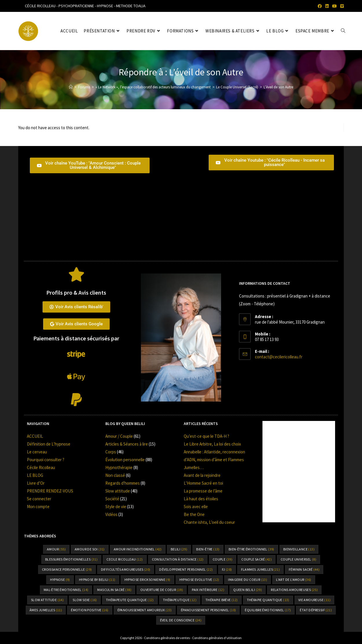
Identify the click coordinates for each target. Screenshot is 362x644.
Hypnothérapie (119, 467)
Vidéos (111, 514)
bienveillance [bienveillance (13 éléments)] (299, 549)
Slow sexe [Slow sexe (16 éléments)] (85, 600)
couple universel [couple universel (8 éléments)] (298, 559)
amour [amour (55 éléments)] (56, 549)
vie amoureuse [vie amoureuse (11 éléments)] (314, 600)
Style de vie (116, 507)
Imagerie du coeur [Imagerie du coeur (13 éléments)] (248, 580)
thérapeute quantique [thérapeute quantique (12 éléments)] (130, 600)
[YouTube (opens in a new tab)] (335, 6)
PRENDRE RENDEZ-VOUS (50, 491)
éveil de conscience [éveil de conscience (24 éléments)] (181, 620)
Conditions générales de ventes (167, 638)
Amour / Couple (119, 436)
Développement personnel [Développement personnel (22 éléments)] (186, 569)
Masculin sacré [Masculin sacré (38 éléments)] (114, 590)
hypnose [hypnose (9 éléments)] (60, 580)
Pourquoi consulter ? (46, 460)
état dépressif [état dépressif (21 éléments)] (316, 610)
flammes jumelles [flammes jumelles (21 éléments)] (260, 569)
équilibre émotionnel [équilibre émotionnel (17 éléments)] (268, 610)
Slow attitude (118, 491)
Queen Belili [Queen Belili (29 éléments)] (248, 590)
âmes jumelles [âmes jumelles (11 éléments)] (46, 610)
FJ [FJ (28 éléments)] (227, 569)
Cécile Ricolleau (41, 467)
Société (112, 499)
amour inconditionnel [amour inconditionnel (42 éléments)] (138, 549)
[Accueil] (71, 87)
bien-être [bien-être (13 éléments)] (208, 549)
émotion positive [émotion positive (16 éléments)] (90, 610)
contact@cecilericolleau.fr (279, 357)
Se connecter (39, 499)
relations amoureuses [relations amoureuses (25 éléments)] (294, 590)
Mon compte (38, 507)
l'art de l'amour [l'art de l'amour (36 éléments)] (294, 580)
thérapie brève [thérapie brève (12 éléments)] (222, 600)
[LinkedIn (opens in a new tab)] (327, 6)
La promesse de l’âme (203, 491)
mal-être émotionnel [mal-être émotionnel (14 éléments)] (66, 590)
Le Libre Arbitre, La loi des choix (212, 444)
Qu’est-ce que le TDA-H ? (206, 436)
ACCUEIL (35, 436)
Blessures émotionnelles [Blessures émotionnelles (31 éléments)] (71, 559)
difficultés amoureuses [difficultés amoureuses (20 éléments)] (126, 569)
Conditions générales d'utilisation (217, 638)
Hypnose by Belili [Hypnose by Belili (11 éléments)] (97, 580)
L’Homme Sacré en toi (203, 483)
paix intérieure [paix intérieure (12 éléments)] (208, 590)
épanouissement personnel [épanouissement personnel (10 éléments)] (208, 610)
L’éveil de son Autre (278, 87)
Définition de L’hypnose (49, 444)
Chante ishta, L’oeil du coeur (209, 522)
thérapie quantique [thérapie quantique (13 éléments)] (268, 600)
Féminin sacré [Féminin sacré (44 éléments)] (304, 569)
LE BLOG (35, 475)
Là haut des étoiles (201, 499)
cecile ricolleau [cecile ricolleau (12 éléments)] (125, 559)
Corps (111, 452)
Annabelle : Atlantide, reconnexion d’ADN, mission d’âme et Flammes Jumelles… (214, 460)
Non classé (115, 475)
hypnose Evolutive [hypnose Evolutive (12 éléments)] (199, 580)
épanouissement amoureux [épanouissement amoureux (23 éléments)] (145, 610)
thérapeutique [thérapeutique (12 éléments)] (180, 600)
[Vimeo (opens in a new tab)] (341, 6)
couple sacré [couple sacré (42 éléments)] (257, 559)
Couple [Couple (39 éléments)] (223, 559)
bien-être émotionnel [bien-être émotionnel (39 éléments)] (251, 549)
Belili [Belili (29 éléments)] (179, 549)
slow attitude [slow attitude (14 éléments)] (47, 600)
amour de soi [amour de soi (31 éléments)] (90, 549)
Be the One (194, 514)
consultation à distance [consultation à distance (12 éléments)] (178, 559)
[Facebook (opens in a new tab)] (320, 6)
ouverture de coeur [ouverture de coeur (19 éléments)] (162, 590)
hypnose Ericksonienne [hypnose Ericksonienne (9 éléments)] (147, 580)
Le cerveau (37, 452)
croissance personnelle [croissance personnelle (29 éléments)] (67, 569)
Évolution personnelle (125, 460)
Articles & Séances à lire (127, 444)
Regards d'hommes (123, 483)
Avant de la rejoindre (202, 475)
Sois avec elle (196, 507)
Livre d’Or (36, 483)
